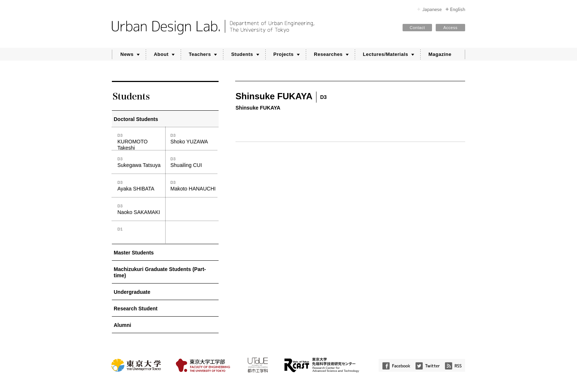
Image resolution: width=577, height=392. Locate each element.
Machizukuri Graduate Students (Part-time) (160, 272)
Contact (417, 28)
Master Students (134, 253)
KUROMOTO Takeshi (141, 141)
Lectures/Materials (385, 54)
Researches (328, 54)
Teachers (200, 54)
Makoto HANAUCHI (194, 186)
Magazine (440, 54)
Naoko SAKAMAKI (141, 209)
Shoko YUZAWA (194, 138)
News (127, 54)
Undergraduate (132, 292)
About (161, 54)
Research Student (136, 309)
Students (242, 54)
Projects (284, 54)
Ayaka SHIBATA (141, 186)
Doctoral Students (136, 119)
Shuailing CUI (194, 162)
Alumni (122, 325)
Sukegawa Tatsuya (141, 162)
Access (450, 28)
